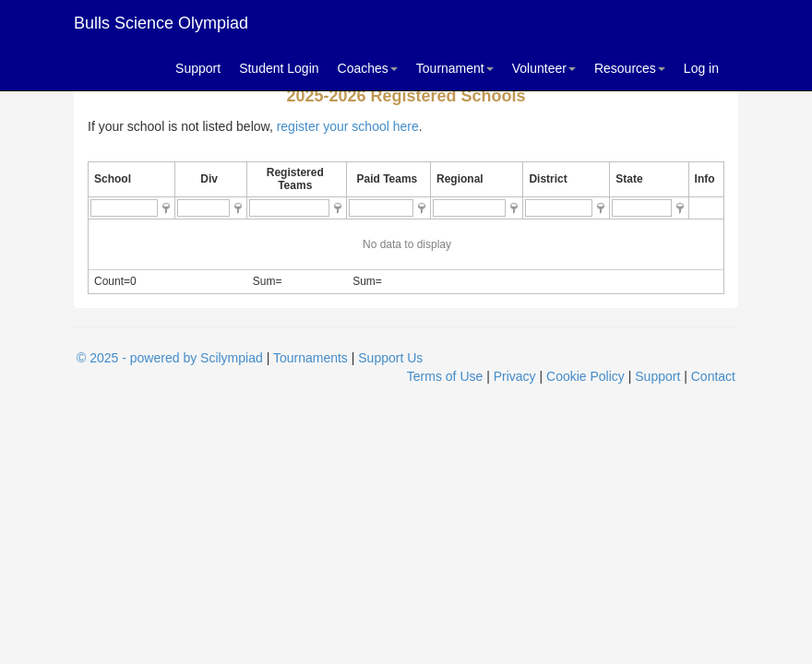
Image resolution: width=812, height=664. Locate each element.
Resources (630, 68)
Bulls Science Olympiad (161, 23)
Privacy (515, 376)
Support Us (390, 358)
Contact (713, 376)
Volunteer (544, 68)
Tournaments (310, 358)
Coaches (368, 68)
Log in (701, 68)
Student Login (279, 68)
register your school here (348, 126)
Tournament (455, 68)
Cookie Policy (585, 376)
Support (198, 68)
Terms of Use (445, 376)
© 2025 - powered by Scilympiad (170, 358)
